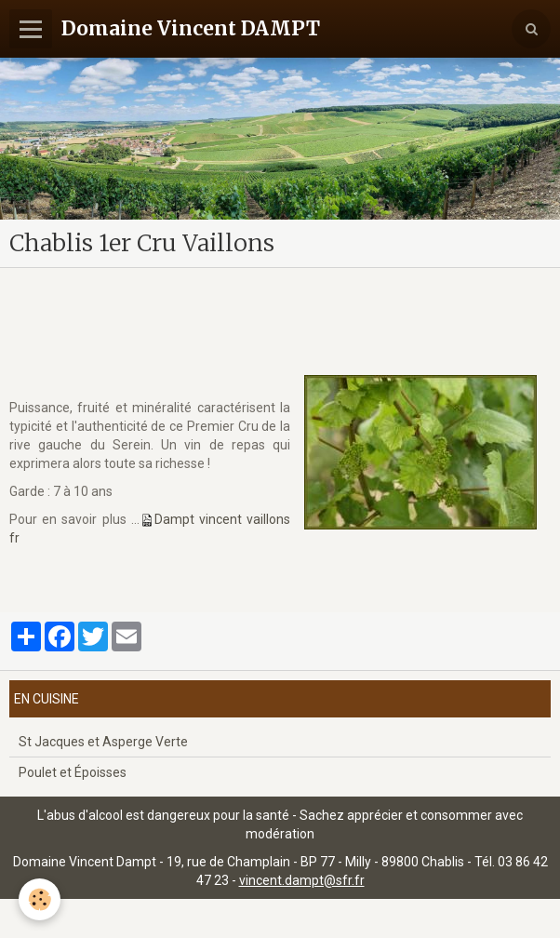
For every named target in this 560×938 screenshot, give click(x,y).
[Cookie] (40, 899)
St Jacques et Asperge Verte (103, 742)
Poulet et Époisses (73, 772)
